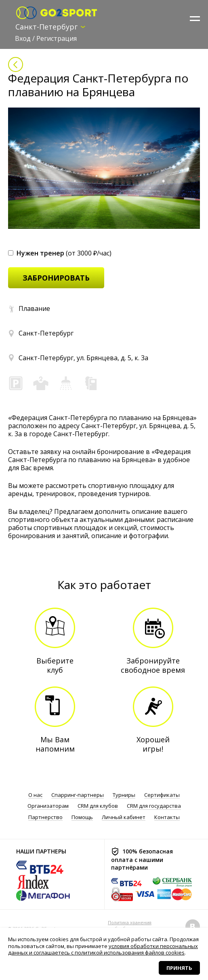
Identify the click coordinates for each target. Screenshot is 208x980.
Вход (23, 38)
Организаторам (48, 806)
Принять (179, 968)
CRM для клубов (98, 806)
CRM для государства (154, 806)
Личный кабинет (124, 817)
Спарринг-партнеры (78, 795)
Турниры (124, 795)
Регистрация (57, 38)
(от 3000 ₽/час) (60, 253)
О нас (35, 795)
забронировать (56, 278)
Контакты (167, 817)
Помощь (82, 817)
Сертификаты (162, 795)
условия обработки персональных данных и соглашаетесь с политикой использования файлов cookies (103, 949)
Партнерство (45, 817)
